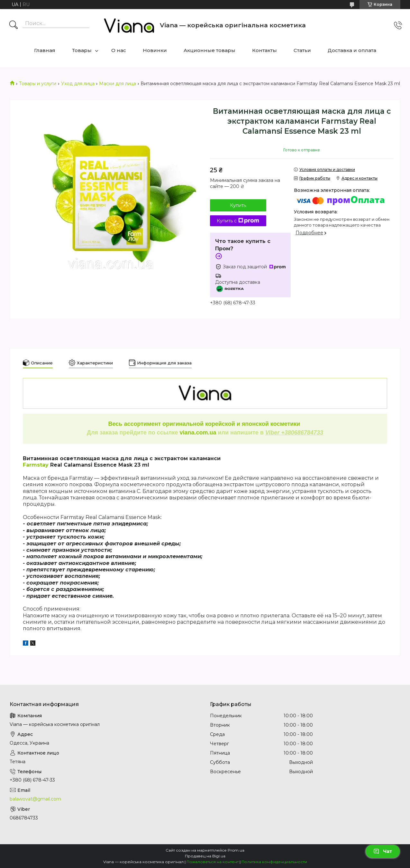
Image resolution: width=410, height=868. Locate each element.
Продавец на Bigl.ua (205, 856)
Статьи (302, 50)
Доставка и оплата (352, 50)
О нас (119, 50)
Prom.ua (236, 850)
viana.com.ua (198, 433)
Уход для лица (78, 84)
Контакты (264, 50)
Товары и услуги (38, 84)
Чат (383, 851)
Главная (45, 50)
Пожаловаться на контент (213, 862)
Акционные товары (210, 50)
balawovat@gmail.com (35, 799)
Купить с (238, 221)
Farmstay (36, 465)
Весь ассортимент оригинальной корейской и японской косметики (205, 424)
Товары (82, 50)
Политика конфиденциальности (274, 862)
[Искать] (14, 25)
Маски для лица (118, 84)
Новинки (155, 50)
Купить (238, 205)
